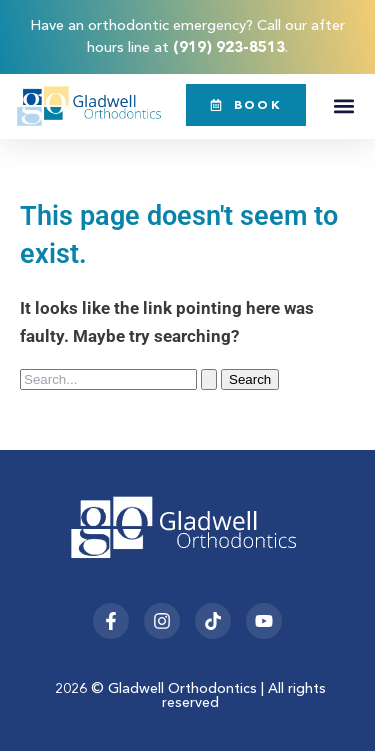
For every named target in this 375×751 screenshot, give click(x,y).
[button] (343, 106)
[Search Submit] (209, 379)
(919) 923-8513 (229, 47)
